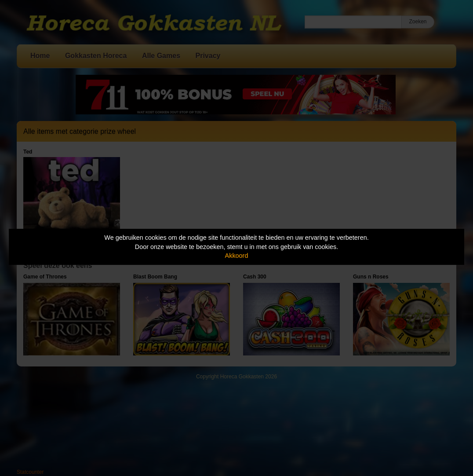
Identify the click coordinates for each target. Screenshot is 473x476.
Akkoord (237, 256)
